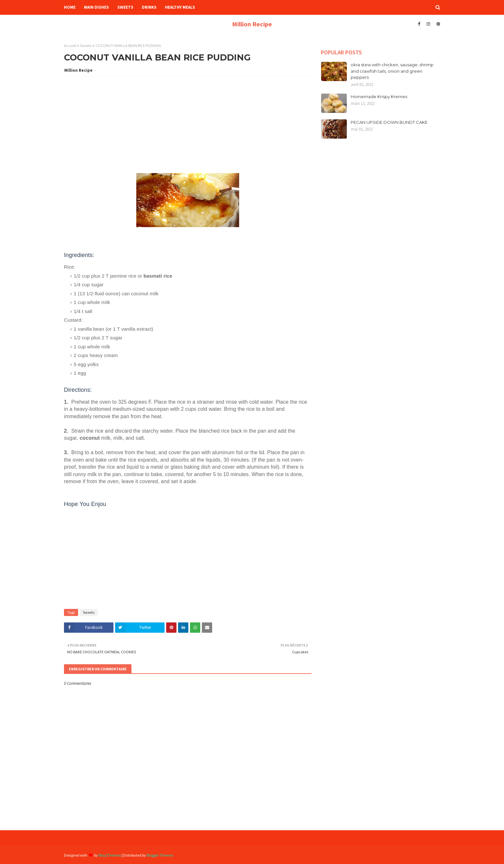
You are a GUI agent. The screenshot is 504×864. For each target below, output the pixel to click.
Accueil (70, 46)
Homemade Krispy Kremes (379, 97)
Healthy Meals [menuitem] (180, 7)
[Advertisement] (188, 128)
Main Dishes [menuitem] (96, 7)
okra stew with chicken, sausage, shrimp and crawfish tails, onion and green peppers (392, 71)
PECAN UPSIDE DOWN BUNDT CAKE (389, 122)
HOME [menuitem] (70, 7)
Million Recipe (252, 24)
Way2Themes (110, 855)
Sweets (86, 46)
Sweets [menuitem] (125, 7)
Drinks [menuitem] (149, 7)
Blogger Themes (160, 855)
